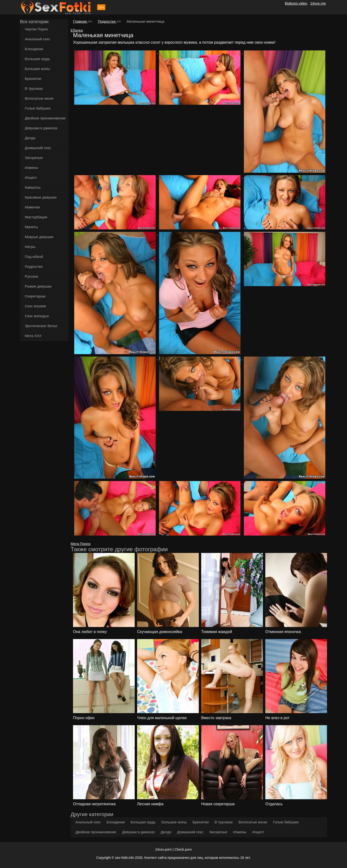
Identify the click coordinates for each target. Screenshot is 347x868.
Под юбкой (34, 257)
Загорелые (34, 158)
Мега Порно (81, 544)
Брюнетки (33, 79)
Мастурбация (36, 217)
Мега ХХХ (33, 336)
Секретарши (35, 296)
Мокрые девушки (39, 237)
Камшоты (33, 187)
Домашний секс (38, 148)
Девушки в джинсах (41, 128)
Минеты (31, 227)
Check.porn (183, 849)
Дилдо (30, 138)
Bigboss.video (296, 3)
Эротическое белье (41, 326)
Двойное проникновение (45, 118)
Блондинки (34, 49)
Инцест (31, 177)
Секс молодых (37, 316)
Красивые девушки (41, 197)
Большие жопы (37, 69)
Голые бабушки (38, 108)
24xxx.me (318, 3)
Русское (32, 276)
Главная (80, 21)
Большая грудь (37, 59)
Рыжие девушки (38, 286)
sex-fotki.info (125, 858)
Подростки (34, 266)
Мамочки (32, 207)
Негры (30, 247)
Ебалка (77, 30)
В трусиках (34, 88)
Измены (31, 168)
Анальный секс (37, 39)
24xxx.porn (163, 849)
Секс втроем (35, 306)
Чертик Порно (36, 29)
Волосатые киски (39, 98)
